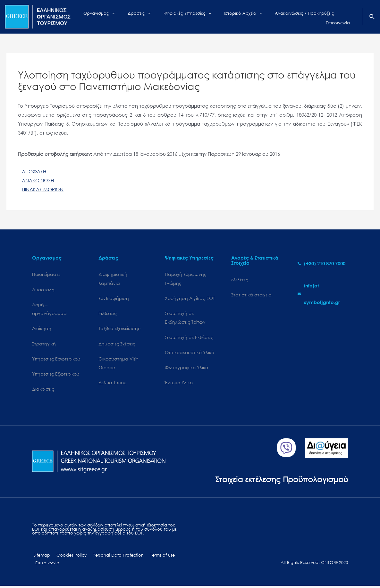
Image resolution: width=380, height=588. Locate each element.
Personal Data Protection (112, 557)
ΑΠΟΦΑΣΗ (34, 171)
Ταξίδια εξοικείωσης (119, 329)
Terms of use (154, 557)
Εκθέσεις (108, 314)
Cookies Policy (68, 557)
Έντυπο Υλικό (179, 384)
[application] (125, 17)
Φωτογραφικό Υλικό (186, 369)
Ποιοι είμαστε (46, 274)
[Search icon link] (372, 17)
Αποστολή (43, 290)
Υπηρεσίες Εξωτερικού (56, 375)
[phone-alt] (321, 263)
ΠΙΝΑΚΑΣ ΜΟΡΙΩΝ (43, 189)
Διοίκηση (42, 329)
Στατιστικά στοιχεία (251, 295)
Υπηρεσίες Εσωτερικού (56, 360)
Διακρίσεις (43, 390)
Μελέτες (240, 280)
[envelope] (323, 294)
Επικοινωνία (46, 565)
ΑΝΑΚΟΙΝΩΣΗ (38, 180)
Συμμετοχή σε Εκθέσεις (189, 338)
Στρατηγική (44, 345)
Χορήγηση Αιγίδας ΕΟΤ (190, 298)
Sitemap (40, 557)
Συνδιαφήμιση (114, 298)
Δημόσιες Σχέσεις (117, 345)
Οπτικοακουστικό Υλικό (190, 353)
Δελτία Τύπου (112, 384)
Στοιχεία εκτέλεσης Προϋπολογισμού (279, 480)
